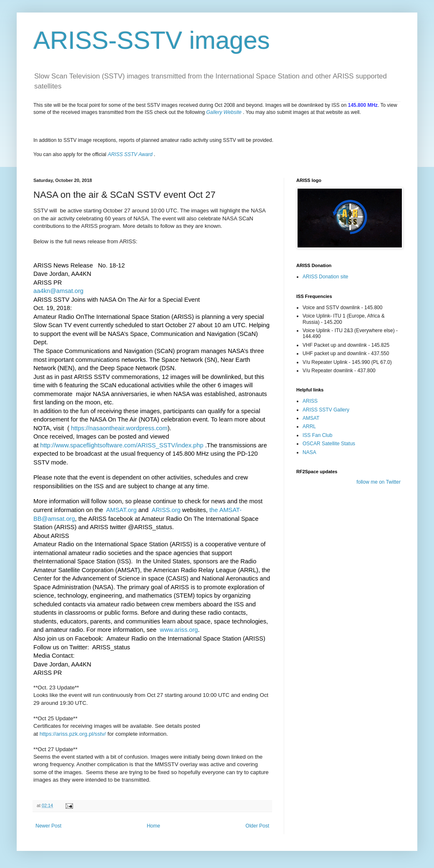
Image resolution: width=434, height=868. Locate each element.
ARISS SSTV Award (130, 154)
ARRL (309, 426)
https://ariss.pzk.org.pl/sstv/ (74, 734)
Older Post (257, 826)
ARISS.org (166, 510)
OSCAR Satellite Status (329, 444)
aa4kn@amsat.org (58, 291)
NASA (309, 452)
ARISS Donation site (325, 277)
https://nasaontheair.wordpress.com (119, 428)
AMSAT (311, 418)
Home (154, 826)
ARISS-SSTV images (152, 40)
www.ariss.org (179, 630)
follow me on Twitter (378, 482)
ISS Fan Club (317, 435)
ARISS (310, 401)
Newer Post (48, 826)
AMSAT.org (121, 510)
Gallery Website (224, 112)
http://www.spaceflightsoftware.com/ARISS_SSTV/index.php (122, 445)
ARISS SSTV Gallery (326, 410)
